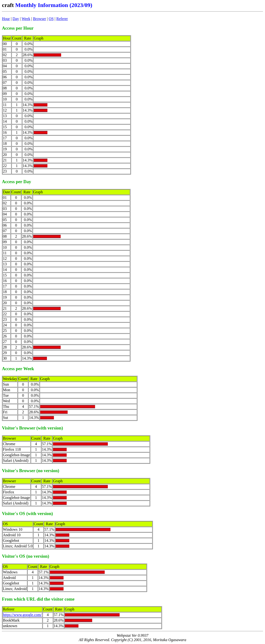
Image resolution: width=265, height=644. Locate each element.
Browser (39, 19)
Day (16, 19)
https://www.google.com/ (22, 615)
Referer (62, 19)
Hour (6, 19)
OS (51, 19)
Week (26, 19)
